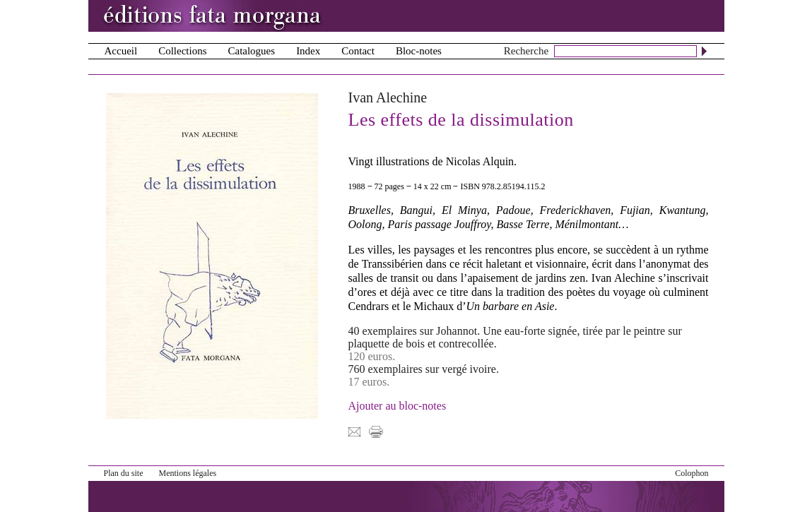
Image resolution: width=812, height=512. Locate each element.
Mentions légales (188, 473)
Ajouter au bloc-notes (398, 406)
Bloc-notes (419, 51)
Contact (358, 51)
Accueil (121, 51)
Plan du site (124, 473)
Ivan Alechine (388, 97)
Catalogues (251, 51)
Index (308, 51)
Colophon (692, 473)
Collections (182, 51)
